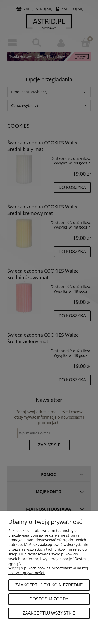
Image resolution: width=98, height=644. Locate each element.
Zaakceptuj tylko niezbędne (49, 585)
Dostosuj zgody (49, 599)
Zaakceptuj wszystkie (49, 613)
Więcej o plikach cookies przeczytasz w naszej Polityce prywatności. (48, 570)
